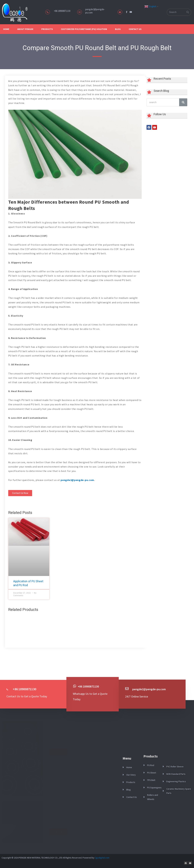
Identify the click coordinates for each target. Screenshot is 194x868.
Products (47, 29)
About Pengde (25, 29)
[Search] (188, 12)
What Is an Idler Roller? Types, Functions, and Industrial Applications (78, 725)
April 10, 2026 (59, 813)
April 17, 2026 (59, 733)
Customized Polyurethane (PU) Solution (84, 29)
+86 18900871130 (89, 686)
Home (6, 29)
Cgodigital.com (102, 858)
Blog (118, 29)
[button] (21, 494)
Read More (58, 752)
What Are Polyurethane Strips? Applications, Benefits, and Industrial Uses (81, 805)
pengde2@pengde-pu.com (77, 480)
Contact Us (135, 29)
